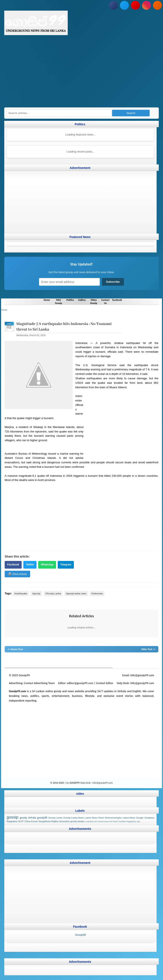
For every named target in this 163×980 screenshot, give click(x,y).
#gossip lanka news (76, 593)
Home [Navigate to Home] (47, 300)
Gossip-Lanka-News (74, 818)
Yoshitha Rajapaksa (127, 821)
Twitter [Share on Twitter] (30, 565)
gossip (8, 660)
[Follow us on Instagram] (146, 5)
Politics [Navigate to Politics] (70, 300)
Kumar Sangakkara (41, 821)
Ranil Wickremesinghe (110, 818)
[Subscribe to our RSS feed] (157, 5)
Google (140, 818)
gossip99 (42, 818)
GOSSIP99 (74, 783)
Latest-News (129, 818)
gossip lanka (49, 660)
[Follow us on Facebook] (113, 5)
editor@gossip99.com (80, 683)
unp (138, 821)
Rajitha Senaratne (60, 821)
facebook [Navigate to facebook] (117, 300)
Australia (89, 821)
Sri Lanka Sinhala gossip (113, 660)
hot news (29, 660)
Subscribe (113, 282)
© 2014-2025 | (58, 783)
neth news (61, 660)
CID (95, 821)
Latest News (91, 818)
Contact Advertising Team (39, 683)
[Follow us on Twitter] (124, 5)
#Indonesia (97, 593)
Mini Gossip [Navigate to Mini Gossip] (58, 301)
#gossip (36, 593)
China (27, 821)
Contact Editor (105, 683)
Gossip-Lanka (55, 818)
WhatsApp (47, 565)
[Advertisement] (81, 73)
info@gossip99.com (142, 675)
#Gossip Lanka (53, 593)
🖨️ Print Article (17, 574)
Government (103, 821)
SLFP (21, 821)
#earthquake (21, 593)
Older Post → (148, 649)
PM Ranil (113, 821)
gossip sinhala (28, 818)
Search (131, 113)
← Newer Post (15, 649)
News (21, 660)
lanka (14, 660)
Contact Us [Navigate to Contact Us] (105, 301)
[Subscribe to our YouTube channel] (135, 5)
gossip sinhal (94, 660)
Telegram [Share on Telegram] (66, 565)
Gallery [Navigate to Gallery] (82, 300)
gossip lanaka (77, 821)
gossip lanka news (76, 660)
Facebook (13, 565)
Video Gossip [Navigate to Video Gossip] (94, 301)
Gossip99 (81, 935)
